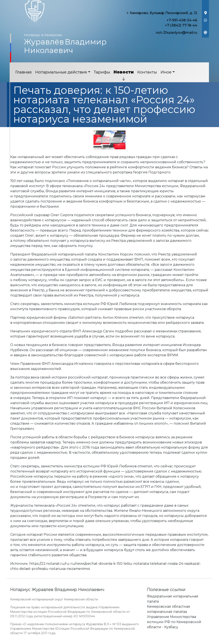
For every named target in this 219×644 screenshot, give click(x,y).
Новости (124, 72)
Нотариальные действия (61, 72)
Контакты (147, 72)
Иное (166, 72)
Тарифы (102, 72)
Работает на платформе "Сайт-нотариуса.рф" (176, 642)
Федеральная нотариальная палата (173, 599)
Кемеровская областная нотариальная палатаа (169, 609)
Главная (23, 72)
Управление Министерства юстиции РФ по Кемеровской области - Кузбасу (174, 622)
